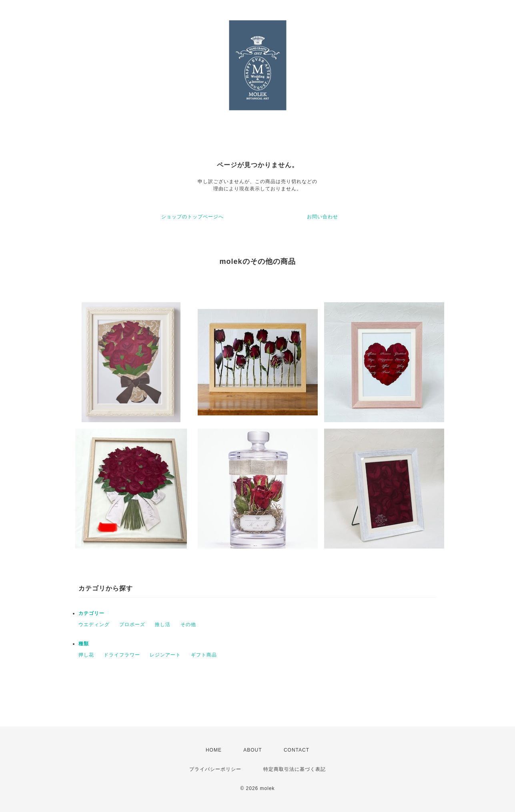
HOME (214, 750)
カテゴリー (91, 613)
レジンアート (165, 655)
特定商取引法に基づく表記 (295, 769)
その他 (188, 624)
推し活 (163, 624)
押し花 (86, 655)
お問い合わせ (323, 217)
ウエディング (94, 624)
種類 (84, 644)
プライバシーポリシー (215, 769)
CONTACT (297, 750)
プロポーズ (132, 624)
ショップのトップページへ (192, 217)
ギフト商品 (204, 655)
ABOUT (252, 750)
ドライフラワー (122, 655)
